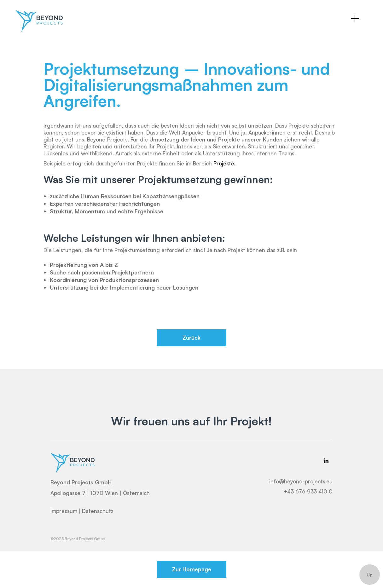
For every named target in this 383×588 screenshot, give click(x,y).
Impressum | (66, 511)
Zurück (191, 338)
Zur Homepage (192, 569)
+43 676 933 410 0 (308, 491)
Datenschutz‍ (98, 511)
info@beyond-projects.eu (301, 481)
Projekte (224, 163)
